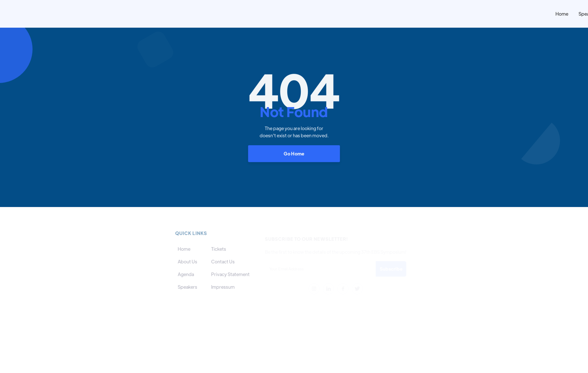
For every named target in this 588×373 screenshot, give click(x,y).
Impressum (223, 287)
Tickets (219, 249)
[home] (333, 14)
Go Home (294, 153)
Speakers (188, 287)
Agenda (186, 274)
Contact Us (223, 261)
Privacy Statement (230, 274)
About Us (188, 261)
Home (562, 14)
